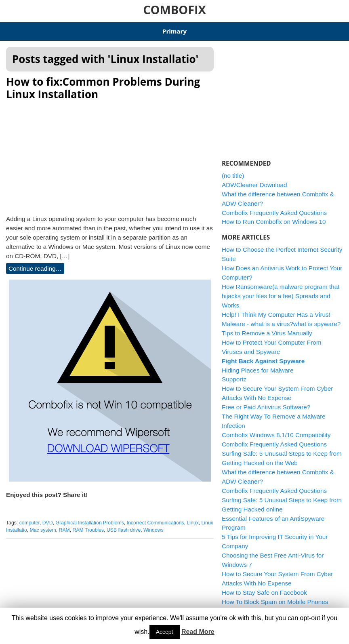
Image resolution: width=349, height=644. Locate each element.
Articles (43, 29)
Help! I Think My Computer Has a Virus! (276, 309)
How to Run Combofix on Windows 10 (274, 217)
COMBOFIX (174, 9)
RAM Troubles (88, 525)
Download (77, 29)
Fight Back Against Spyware (263, 356)
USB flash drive (124, 525)
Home (14, 29)
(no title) (233, 170)
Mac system (43, 525)
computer (29, 518)
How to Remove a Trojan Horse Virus (273, 606)
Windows (153, 525)
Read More (198, 632)
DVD (48, 518)
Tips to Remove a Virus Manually (267, 328)
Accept (165, 632)
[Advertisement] (110, 150)
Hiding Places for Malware (258, 365)
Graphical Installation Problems (89, 518)
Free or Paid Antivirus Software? (266, 402)
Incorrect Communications (156, 518)
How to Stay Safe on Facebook (264, 588)
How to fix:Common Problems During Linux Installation (103, 83)
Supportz (234, 374)
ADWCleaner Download (241, 29)
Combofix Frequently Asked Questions (274, 207)
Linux (193, 518)
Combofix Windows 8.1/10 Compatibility (151, 29)
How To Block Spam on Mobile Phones (275, 597)
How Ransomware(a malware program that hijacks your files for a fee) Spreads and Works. (281, 291)
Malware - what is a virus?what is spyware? (281, 319)
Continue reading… (35, 264)
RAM (64, 525)
